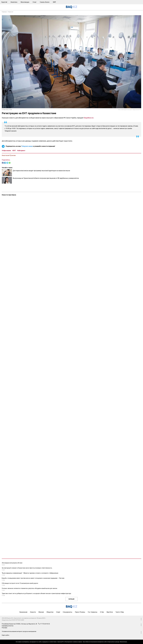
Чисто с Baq (120, 612)
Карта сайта (5, 635)
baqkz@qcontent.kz (8, 626)
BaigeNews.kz (89, 118)
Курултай (4, 2)
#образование (6, 151)
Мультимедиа (25, 2)
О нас (102, 612)
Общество (50, 612)
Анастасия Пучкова (9, 155)
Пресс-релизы (80, 612)
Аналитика (14, 2)
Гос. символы (93, 612)
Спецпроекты (68, 612)
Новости (11, 12)
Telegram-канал (27, 146)
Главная (4, 12)
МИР (54, 2)
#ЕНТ (14, 151)
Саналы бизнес (45, 2)
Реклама (4, 628)
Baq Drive (110, 612)
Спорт (35, 2)
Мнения (41, 612)
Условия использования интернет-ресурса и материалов (19, 631)
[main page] (71, 8)
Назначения (23, 612)
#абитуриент (21, 151)
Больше (71, 599)
